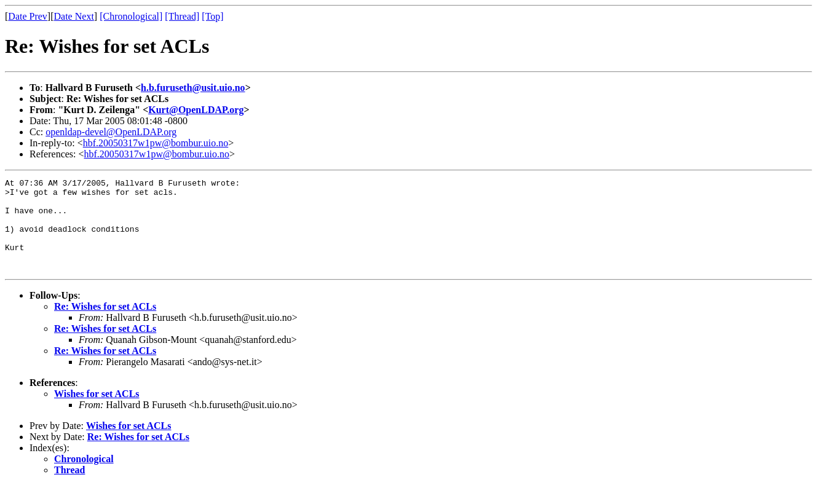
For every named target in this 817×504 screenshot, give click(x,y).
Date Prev (28, 16)
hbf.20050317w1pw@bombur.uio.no (156, 143)
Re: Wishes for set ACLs (105, 325)
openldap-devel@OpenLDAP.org (111, 132)
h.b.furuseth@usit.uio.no (193, 88)
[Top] (212, 16)
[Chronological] (131, 16)
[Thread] (182, 16)
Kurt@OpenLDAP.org (196, 110)
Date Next (74, 16)
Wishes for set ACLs (97, 412)
